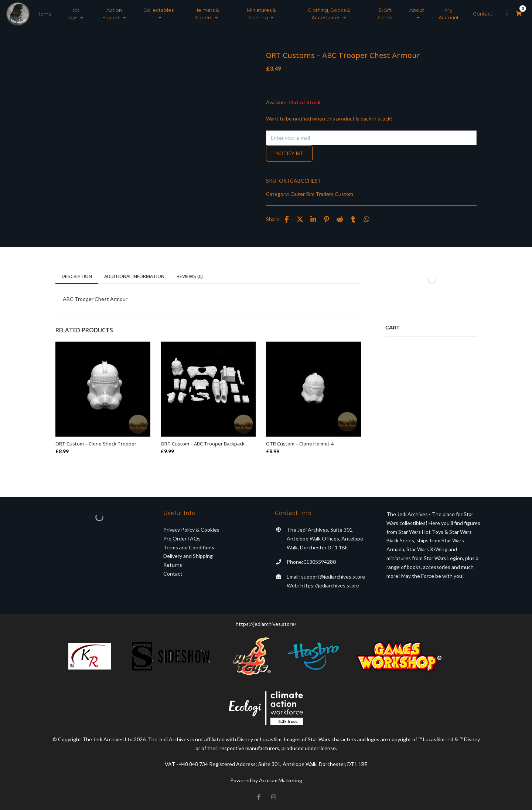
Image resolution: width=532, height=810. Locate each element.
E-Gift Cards (385, 14)
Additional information (134, 276)
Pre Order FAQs (182, 538)
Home (44, 14)
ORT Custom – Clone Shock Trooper (96, 444)
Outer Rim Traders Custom (322, 194)
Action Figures (114, 14)
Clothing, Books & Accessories (329, 14)
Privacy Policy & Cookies (191, 530)
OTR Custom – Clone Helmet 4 (300, 444)
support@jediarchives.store (333, 577)
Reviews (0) (190, 276)
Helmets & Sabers (207, 14)
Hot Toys (75, 14)
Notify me (289, 153)
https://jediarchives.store (330, 585)
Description (77, 276)
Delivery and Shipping (188, 556)
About (417, 14)
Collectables (158, 14)
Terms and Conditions (189, 547)
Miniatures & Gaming (261, 14)
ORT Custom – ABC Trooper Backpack (203, 444)
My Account (449, 14)
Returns (173, 565)
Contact (483, 14)
